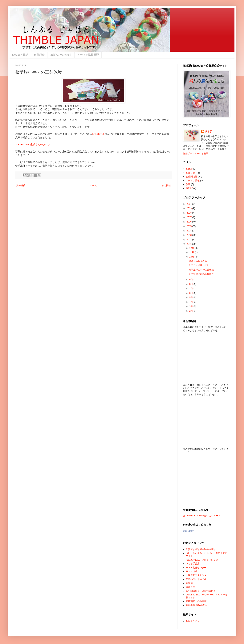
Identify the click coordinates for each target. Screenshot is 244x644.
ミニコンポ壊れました (200, 265)
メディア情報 (193, 181)
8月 (191, 284)
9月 (191, 280)
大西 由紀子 (189, 531)
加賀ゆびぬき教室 (61, 55)
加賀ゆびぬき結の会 (196, 579)
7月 (191, 289)
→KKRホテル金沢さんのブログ (33, 144)
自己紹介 (39, 55)
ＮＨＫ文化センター (196, 568)
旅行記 (189, 188)
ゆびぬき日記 (20, 55)
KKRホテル (98, 134)
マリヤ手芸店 (193, 564)
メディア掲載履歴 (88, 55)
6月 (191, 293)
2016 (189, 222)
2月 (191, 311)
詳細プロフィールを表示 (196, 154)
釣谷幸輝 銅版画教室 (196, 605)
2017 (189, 217)
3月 (191, 306)
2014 (189, 231)
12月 (192, 248)
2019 (189, 208)
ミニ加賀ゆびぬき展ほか (201, 274)
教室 (188, 184)
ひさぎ (208, 131)
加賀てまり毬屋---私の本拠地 (201, 549)
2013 (189, 235)
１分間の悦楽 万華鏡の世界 (201, 591)
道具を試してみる (198, 261)
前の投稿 (166, 186)
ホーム (93, 186)
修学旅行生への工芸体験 (201, 270)
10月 (192, 257)
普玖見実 (190, 587)
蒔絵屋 (189, 583)
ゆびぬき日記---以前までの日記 (202, 560)
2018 (189, 213)
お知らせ (190, 173)
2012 (189, 240)
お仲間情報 (192, 177)
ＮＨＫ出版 (192, 571)
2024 (189, 204)
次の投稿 (21, 186)
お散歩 (189, 169)
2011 (189, 244)
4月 (191, 302)
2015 (189, 226)
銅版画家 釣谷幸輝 (196, 601)
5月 (191, 298)
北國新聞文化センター (197, 575)
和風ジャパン (193, 621)
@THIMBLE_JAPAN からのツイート (202, 516)
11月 (192, 252)
